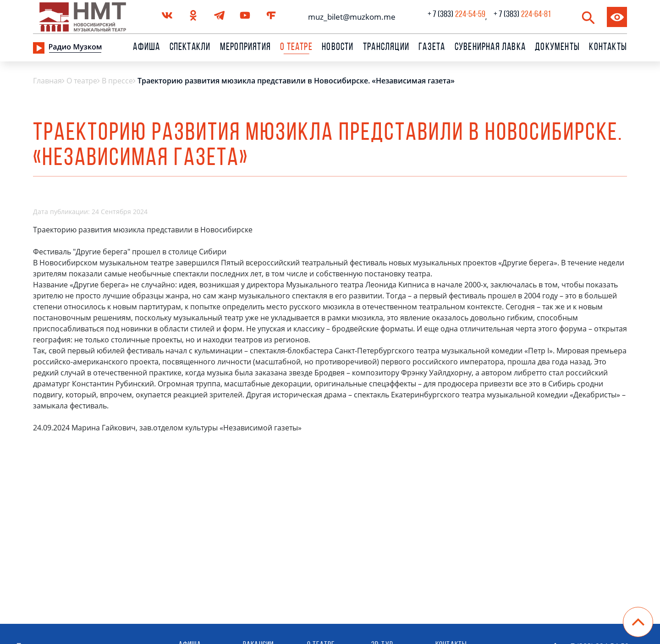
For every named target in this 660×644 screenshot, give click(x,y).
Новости (338, 48)
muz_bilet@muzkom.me (349, 17)
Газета (432, 48)
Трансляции (386, 48)
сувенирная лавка (490, 48)
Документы (557, 48)
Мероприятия (245, 48)
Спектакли (190, 48)
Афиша (146, 48)
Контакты (608, 48)
